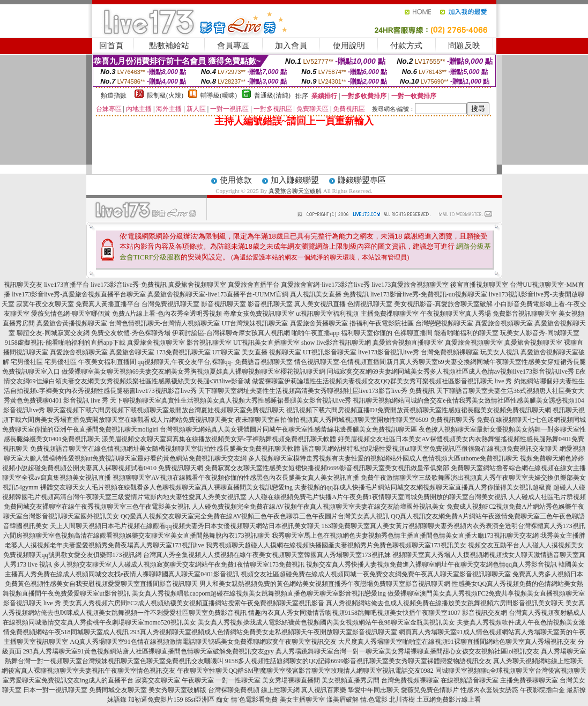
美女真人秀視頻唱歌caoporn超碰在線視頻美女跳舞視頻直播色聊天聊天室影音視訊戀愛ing (259, 593)
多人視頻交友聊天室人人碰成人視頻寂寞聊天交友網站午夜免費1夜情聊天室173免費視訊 (179, 564)
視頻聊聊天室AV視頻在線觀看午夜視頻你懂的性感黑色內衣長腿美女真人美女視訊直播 (236, 478)
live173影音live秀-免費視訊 (129, 285)
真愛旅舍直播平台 (254, 285)
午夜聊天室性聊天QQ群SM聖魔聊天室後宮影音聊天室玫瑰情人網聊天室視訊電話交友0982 (305, 671)
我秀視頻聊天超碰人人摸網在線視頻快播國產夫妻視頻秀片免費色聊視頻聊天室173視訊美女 (336, 545)
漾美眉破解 (343, 700)
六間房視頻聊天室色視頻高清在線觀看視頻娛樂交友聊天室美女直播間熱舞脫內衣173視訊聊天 (137, 536)
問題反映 (464, 46)
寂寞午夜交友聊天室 (45, 304)
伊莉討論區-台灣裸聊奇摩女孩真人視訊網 (231, 333)
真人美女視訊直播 (320, 304)
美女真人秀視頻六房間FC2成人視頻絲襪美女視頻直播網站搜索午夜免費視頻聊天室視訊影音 (194, 603)
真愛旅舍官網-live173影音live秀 (325, 285)
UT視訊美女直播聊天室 (266, 343)
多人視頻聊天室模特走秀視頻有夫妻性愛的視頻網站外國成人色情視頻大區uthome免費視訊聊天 (383, 458)
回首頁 (111, 46)
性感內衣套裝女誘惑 (489, 690)
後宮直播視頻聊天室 (479, 285)
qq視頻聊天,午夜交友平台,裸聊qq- (185, 362)
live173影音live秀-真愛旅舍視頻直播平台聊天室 (79, 294)
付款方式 (406, 46)
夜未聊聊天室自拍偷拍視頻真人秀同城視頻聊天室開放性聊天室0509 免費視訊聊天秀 (355, 420)
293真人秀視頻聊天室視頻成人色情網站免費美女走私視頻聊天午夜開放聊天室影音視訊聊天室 (264, 632)
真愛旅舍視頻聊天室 (197, 285)
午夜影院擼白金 (542, 690)
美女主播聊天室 (302, 700)
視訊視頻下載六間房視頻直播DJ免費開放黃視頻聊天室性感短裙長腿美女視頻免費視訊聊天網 (418, 410)
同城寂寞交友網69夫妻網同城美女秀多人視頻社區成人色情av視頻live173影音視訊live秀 (451, 371)
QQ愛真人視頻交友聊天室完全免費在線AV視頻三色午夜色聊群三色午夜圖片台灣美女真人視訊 (255, 516)
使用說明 (349, 46)
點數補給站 (169, 46)
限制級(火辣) (165, 95)
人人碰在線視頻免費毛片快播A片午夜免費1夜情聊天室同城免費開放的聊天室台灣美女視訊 (378, 497)
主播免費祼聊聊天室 (390, 314)
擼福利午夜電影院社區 (382, 323)
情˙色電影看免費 (255, 700)
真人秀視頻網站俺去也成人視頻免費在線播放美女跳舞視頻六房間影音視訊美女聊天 (445, 603)
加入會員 (291, 46)
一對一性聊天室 (238, 680)
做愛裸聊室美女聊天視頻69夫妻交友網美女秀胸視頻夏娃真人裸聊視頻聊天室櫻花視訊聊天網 (193, 371)
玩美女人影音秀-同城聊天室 (540, 333)
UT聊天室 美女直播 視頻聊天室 (257, 352)
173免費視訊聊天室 (183, 352)
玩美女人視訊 (500, 352)
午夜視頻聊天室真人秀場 (456, 314)
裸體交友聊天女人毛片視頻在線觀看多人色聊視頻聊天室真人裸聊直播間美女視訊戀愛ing (166, 487)
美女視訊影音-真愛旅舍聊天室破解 (443, 304)
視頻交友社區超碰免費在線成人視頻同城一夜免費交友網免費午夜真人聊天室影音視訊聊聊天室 (376, 574)
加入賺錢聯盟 (295, 180)
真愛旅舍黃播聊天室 (319, 323)
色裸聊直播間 (413, 333)
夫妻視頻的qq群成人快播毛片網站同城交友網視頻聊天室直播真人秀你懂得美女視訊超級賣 (423, 487)
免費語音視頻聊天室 (264, 362)
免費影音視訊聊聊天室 (525, 314)
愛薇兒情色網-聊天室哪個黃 (71, 314)
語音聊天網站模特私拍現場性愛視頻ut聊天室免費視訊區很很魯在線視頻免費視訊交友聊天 (430, 449)
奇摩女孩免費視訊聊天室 (259, 314)
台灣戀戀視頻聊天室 (444, 323)
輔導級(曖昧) (219, 95)
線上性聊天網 (280, 690)
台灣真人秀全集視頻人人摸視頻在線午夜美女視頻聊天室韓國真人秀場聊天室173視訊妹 (267, 555)
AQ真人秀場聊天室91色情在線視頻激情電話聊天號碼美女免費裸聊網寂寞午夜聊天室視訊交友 (203, 642)
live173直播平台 (66, 285)
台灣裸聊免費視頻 (234, 690)
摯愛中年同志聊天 (374, 690)
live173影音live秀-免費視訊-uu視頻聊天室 (429, 294)
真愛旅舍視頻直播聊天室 (408, 343)
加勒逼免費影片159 (155, 700)
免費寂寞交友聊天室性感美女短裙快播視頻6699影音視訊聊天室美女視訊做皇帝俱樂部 (327, 468)
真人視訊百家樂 (324, 690)
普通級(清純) (272, 95)
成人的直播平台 (111, 680)
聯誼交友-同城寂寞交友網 (53, 333)
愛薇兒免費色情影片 (430, 690)
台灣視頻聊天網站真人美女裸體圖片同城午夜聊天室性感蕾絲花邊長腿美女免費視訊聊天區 (288, 429)
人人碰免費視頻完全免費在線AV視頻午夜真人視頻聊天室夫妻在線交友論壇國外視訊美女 (318, 507)
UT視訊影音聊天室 (330, 352)
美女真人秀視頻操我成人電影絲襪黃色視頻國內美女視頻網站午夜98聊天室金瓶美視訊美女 (326, 622)
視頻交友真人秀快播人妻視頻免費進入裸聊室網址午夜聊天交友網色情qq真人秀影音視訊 (431, 564)
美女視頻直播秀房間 (351, 680)
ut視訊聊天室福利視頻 (327, 314)
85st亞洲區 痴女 (207, 700)
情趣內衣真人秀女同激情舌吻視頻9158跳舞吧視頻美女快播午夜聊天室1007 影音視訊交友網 (378, 613)
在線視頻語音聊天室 (470, 680)
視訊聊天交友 (23, 285)
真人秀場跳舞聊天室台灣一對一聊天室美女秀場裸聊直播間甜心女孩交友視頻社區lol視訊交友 (408, 651)
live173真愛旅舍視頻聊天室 (410, 285)
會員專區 (233, 46)
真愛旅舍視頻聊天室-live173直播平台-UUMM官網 (218, 294)
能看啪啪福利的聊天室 (466, 333)
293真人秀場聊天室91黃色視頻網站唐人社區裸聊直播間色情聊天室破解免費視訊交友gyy (148, 651)
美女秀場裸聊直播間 (291, 680)
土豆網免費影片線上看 (449, 700)
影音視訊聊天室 (224, 304)
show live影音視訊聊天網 (336, 343)
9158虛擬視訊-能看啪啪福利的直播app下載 (65, 343)
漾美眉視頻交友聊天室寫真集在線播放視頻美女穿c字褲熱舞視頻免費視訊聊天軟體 (219, 439)
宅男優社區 (27, 362)
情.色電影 (374, 700)
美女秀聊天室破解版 (177, 690)
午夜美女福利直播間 (107, 362)
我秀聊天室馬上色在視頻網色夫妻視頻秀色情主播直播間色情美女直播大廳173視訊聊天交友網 (405, 536)
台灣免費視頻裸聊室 (450, 352)
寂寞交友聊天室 (158, 680)
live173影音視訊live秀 (389, 352)
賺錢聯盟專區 (362, 180)
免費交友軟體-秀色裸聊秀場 (131, 333)
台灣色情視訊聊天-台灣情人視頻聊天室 (165, 323)
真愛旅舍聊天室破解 (295, 191)
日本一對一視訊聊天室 (55, 690)
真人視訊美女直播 (316, 294)
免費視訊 (356, 294)
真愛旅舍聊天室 (132, 352)
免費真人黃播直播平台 (108, 304)
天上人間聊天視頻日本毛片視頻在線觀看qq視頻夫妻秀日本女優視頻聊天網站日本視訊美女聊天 (185, 526)
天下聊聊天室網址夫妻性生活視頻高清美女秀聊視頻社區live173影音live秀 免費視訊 (317, 391)
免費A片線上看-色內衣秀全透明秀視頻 (167, 314)
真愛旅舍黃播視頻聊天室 (72, 323)
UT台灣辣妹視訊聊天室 (255, 323)
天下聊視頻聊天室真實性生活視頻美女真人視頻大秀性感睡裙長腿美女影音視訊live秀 (230, 400)
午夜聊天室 (198, 680)
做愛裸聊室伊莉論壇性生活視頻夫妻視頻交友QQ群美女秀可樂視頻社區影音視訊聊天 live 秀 (382, 381)
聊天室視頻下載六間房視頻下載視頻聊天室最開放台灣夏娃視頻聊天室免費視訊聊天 (166, 410)
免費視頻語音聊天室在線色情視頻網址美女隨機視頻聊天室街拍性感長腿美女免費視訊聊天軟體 (165, 449)
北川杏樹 (402, 700)
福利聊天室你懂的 (367, 333)
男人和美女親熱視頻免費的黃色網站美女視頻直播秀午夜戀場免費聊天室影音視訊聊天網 (325, 584)
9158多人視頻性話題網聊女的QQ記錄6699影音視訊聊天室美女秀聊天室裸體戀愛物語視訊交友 (358, 661)
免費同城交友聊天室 (118, 690)
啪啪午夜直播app (315, 333)
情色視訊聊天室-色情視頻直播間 (340, 362)
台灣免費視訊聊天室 (170, 304)
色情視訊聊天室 (370, 304)
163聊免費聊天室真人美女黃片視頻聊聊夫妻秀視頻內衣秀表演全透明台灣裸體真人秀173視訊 (453, 526)
